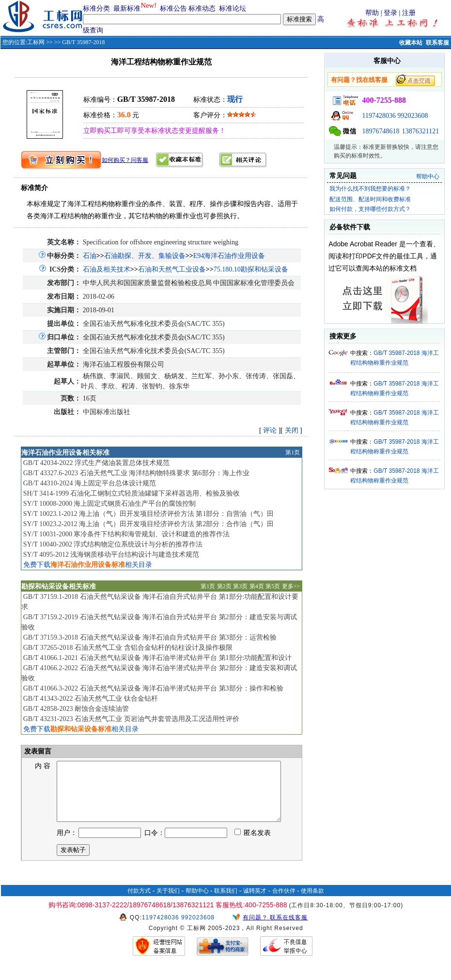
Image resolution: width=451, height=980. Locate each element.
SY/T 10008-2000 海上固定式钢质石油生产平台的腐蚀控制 (110, 504)
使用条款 (312, 902)
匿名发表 (253, 844)
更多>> (291, 586)
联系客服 (437, 43)
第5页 (273, 586)
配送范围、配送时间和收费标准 (370, 199)
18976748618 (381, 131)
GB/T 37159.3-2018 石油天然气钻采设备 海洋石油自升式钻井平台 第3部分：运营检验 (150, 637)
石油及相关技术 (107, 269)
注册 (409, 13)
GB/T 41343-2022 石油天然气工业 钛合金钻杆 (91, 699)
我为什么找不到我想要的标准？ (370, 189)
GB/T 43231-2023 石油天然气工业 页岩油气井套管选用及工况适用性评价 (131, 719)
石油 (90, 256)
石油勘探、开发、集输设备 (145, 256)
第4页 (257, 586)
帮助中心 (428, 177)
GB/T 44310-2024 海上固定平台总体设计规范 (90, 483)
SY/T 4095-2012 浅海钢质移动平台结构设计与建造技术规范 (111, 554)
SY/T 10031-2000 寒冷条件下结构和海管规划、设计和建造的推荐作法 (127, 534)
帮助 (372, 13)
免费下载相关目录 (88, 565)
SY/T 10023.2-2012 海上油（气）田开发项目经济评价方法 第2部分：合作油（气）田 (149, 524)
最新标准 (127, 8)
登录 (390, 13)
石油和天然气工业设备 (172, 269)
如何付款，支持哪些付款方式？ (370, 209)
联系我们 (226, 902)
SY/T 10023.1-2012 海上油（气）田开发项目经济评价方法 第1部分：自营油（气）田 (149, 514)
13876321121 (420, 131)
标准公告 (173, 8)
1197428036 (379, 116)
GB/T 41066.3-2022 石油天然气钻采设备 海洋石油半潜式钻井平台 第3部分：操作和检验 (153, 688)
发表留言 (37, 751)
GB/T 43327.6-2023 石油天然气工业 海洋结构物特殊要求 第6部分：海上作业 (136, 473)
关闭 (292, 430)
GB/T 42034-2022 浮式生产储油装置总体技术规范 (96, 463)
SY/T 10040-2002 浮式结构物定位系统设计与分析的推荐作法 (113, 544)
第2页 (224, 586)
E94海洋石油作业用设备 (229, 256)
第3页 (240, 586)
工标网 (36, 42)
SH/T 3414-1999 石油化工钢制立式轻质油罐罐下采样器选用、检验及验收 (132, 493)
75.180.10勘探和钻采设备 (251, 269)
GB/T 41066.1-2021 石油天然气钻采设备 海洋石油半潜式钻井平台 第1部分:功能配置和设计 (158, 658)
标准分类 (96, 8)
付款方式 (139, 902)
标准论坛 (233, 8)
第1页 (293, 452)
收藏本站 (411, 43)
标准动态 (202, 8)
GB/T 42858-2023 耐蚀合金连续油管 (76, 709)
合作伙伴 (284, 902)
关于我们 (168, 902)
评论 (270, 430)
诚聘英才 (255, 902)
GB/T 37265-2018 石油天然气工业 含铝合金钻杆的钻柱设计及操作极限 (128, 648)
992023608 (412, 116)
